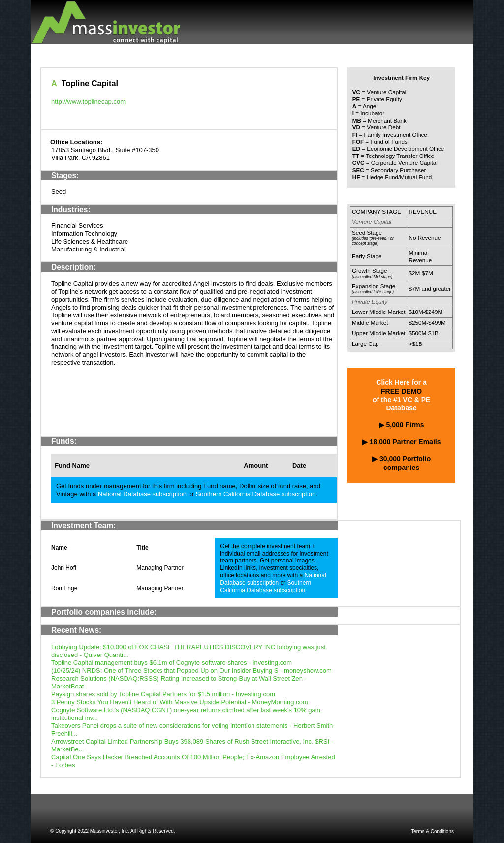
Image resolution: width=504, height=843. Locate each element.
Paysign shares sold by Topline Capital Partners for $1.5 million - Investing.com (163, 694)
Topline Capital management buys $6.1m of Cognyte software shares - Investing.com (172, 663)
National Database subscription (142, 494)
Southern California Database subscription (256, 494)
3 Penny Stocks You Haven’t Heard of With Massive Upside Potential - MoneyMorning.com (180, 702)
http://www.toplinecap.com (88, 102)
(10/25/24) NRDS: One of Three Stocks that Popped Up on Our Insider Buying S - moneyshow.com (191, 671)
